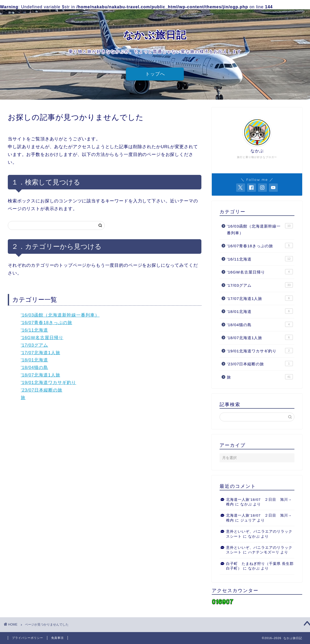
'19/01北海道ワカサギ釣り (48, 383)
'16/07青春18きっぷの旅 (47, 323)
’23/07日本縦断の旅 (42, 390)
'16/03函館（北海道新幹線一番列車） (60, 315)
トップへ (155, 74)
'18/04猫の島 (34, 368)
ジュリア (248, 520)
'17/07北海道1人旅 (41, 353)
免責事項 (57, 638)
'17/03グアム (34, 345)
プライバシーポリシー (28, 638)
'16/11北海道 (34, 330)
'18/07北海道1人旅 (41, 375)
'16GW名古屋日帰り (42, 338)
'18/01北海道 (34, 360)
